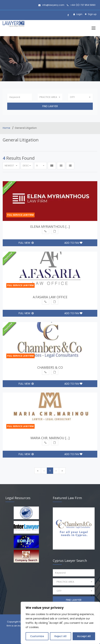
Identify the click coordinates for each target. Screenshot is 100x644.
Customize (37, 636)
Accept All (84, 636)
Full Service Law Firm (20, 215)
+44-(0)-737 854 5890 (81, 5)
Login (79, 14)
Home (7, 128)
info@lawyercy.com (51, 5)
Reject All (60, 636)
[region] (60, 623)
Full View (26, 243)
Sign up (92, 14)
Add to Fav (73, 243)
